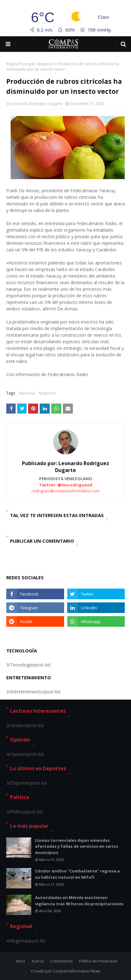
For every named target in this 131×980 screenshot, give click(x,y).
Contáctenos (61, 961)
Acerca (38, 961)
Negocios (46, 64)
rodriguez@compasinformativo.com (65, 491)
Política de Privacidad (98, 961)
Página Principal (20, 64)
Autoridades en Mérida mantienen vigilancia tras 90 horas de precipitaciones (79, 901)
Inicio (21, 961)
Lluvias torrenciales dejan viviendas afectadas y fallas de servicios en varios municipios (77, 846)
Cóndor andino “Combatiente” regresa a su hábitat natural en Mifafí (77, 874)
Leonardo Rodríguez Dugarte (37, 104)
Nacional (27, 393)
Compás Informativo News (76, 971)
